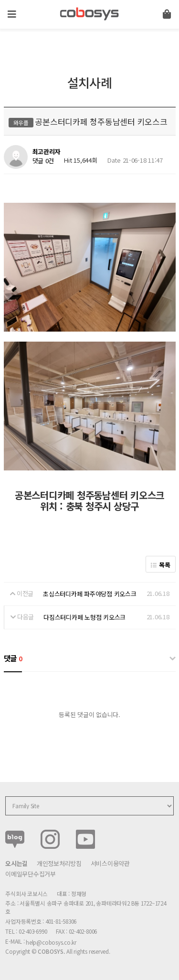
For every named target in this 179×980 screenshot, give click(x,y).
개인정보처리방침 (59, 863)
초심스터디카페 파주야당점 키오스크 (89, 594)
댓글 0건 (43, 161)
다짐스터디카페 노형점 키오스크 (84, 617)
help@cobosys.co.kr (51, 942)
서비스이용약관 (110, 863)
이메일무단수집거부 (31, 874)
